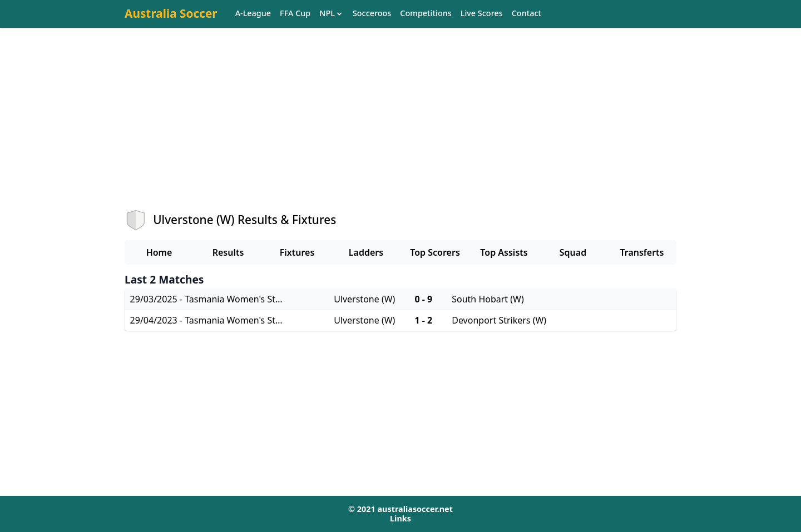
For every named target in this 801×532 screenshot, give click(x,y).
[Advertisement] (400, 128)
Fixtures (297, 252)
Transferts (642, 252)
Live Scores (482, 14)
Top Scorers (435, 252)
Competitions (426, 14)
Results (228, 252)
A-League (253, 14)
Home (159, 252)
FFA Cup (295, 14)
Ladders (366, 252)
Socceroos (372, 14)
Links (400, 518)
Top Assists (504, 252)
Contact (526, 14)
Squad (573, 252)
